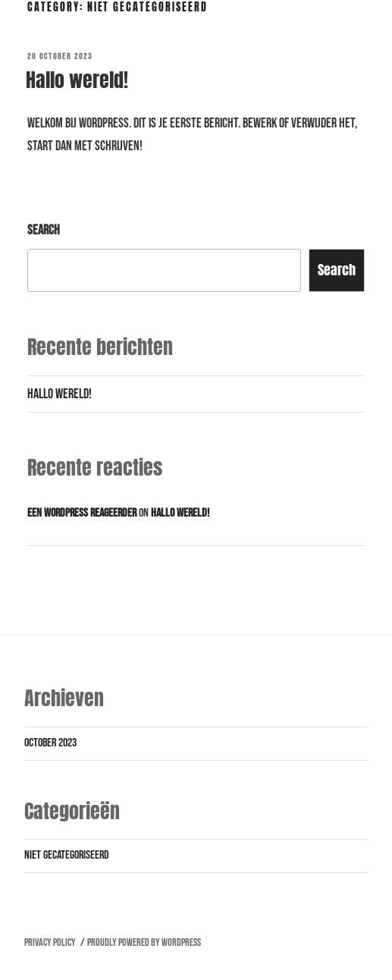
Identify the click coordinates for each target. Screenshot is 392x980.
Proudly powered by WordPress (144, 942)
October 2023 (50, 743)
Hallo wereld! (77, 80)
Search (44, 230)
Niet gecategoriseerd (67, 855)
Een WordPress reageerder (82, 513)
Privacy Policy (50, 942)
